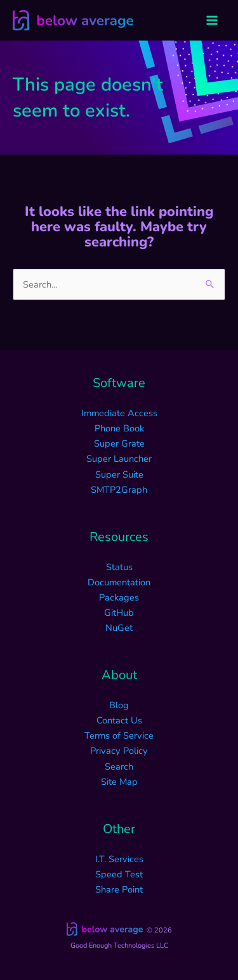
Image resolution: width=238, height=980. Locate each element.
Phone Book (119, 428)
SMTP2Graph (119, 490)
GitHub (119, 613)
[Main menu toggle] (212, 20)
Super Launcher (119, 459)
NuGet (119, 628)
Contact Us (119, 720)
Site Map (119, 782)
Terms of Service (119, 735)
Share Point (119, 889)
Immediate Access (119, 413)
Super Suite (119, 474)
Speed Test (119, 874)
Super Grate (119, 443)
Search (119, 767)
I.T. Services (119, 859)
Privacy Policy (119, 751)
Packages (119, 597)
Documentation (119, 582)
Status (119, 567)
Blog (119, 705)
